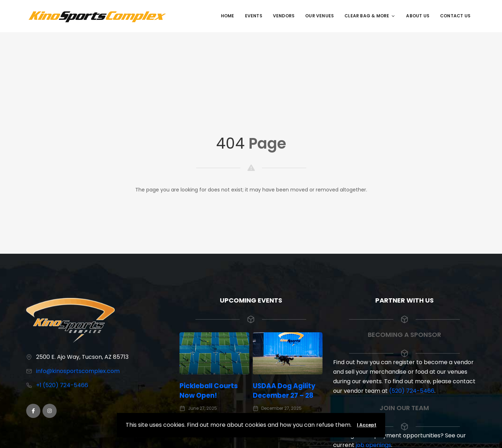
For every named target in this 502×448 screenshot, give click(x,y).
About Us (418, 16)
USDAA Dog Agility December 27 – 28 (285, 391)
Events (254, 16)
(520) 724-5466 (412, 391)
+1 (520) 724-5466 (62, 385)
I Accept (367, 425)
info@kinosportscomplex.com (78, 371)
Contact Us (455, 16)
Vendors (284, 16)
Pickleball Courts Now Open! (210, 391)
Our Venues (320, 16)
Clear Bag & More (370, 16)
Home (228, 16)
